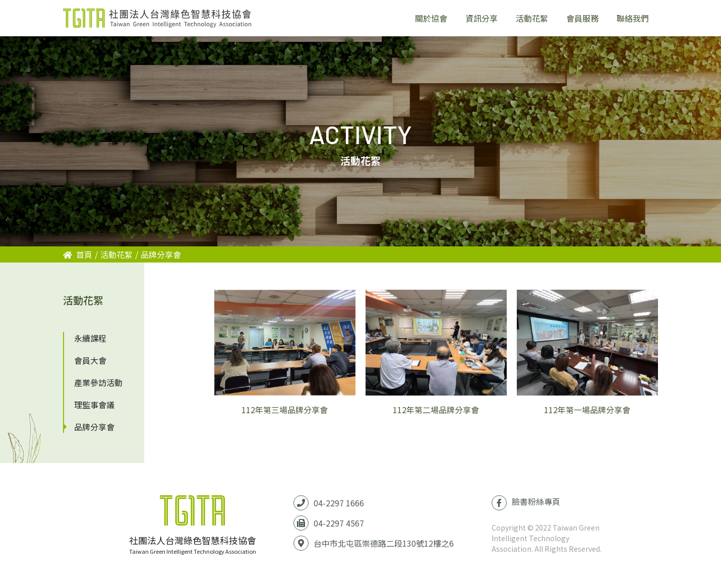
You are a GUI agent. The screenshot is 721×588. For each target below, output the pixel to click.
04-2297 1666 (339, 503)
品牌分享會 (161, 254)
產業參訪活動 (98, 382)
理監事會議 (94, 405)
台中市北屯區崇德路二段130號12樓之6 (384, 543)
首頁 (78, 254)
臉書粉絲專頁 (526, 503)
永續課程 (90, 338)
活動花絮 (116, 254)
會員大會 (90, 360)
